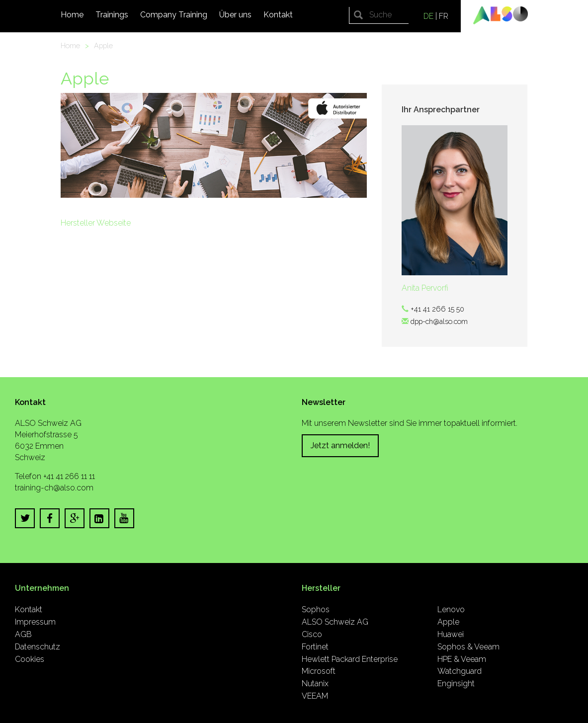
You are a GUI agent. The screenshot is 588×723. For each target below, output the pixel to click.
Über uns (235, 15)
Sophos (316, 609)
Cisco (312, 634)
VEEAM (315, 696)
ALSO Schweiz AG (335, 622)
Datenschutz (38, 647)
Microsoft (319, 671)
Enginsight (456, 683)
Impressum (35, 622)
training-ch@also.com (54, 488)
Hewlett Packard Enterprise (350, 659)
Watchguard (460, 671)
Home (72, 15)
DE (428, 16)
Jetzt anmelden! (340, 445)
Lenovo (451, 609)
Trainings (112, 15)
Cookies (30, 659)
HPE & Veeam (462, 659)
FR (444, 16)
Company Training (174, 15)
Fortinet (315, 647)
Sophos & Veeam (468, 647)
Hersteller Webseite (96, 223)
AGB (23, 634)
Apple (103, 45)
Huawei (451, 634)
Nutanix (315, 683)
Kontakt (278, 15)
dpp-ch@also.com (439, 321)
